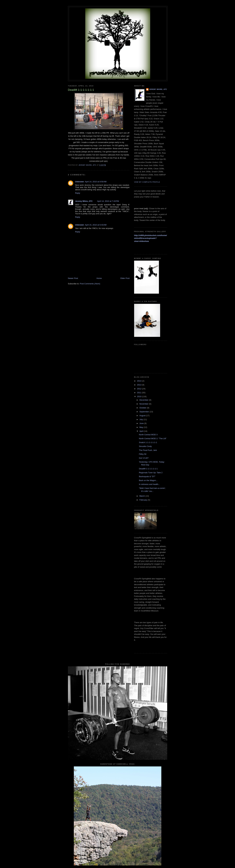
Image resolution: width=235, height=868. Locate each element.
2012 (140, 389)
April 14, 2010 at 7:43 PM (108, 201)
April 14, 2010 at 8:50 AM (96, 182)
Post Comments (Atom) (90, 284)
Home (99, 278)
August (143, 416)
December (144, 400)
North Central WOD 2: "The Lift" (153, 439)
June (142, 423)
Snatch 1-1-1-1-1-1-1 (148, 442)
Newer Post (73, 278)
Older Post (125, 278)
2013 (140, 385)
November (144, 404)
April (142, 431)
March (142, 496)
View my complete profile (147, 182)
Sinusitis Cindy (145, 446)
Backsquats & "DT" (147, 476)
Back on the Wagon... (148, 480)
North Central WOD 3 (148, 435)
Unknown (80, 182)
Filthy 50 (143, 454)
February (144, 500)
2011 (140, 393)
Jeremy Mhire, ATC (84, 201)
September (144, 412)
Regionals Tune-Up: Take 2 (151, 473)
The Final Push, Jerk (148, 450)
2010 (140, 396)
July (141, 419)
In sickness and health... (149, 484)
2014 (140, 381)
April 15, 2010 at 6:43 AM (96, 225)
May (141, 427)
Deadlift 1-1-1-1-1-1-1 (148, 469)
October (143, 408)
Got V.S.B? (144, 458)
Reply (78, 193)
